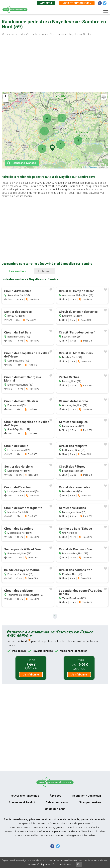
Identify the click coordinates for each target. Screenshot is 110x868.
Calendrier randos (57, 802)
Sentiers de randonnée (17, 34)
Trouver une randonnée (24, 796)
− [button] (6, 100)
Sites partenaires (90, 802)
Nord (53, 34)
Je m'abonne (31, 675)
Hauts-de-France (40, 34)
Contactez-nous (55, 809)
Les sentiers (18, 271)
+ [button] (6, 96)
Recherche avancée (24, 163)
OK (79, 864)
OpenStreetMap (91, 167)
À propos (46, 3)
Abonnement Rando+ (22, 802)
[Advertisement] (55, 65)
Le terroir (44, 271)
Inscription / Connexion (86, 796)
